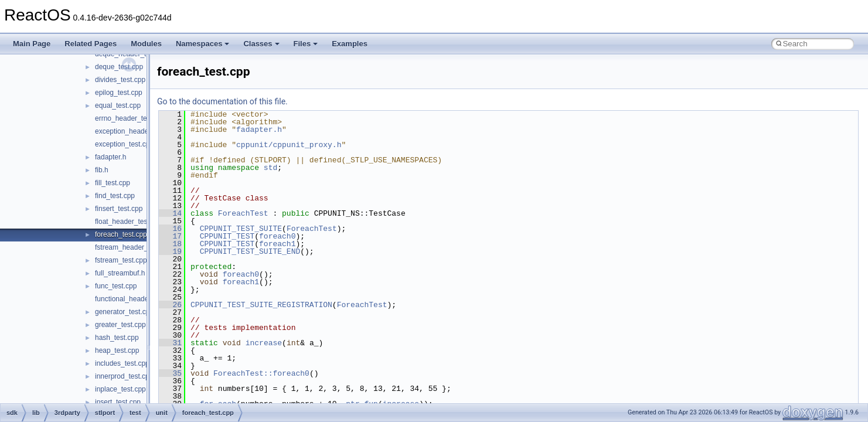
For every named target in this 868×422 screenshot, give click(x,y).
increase (264, 343)
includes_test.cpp (122, 363)
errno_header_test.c (126, 118)
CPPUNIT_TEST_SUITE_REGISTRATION (261, 305)
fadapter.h (110, 157)
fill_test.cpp (113, 183)
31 (170, 343)
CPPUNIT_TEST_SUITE (241, 229)
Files (306, 44)
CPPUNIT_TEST (227, 236)
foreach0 (277, 236)
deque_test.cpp (119, 67)
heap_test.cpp (117, 350)
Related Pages (91, 44)
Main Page (32, 44)
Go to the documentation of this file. (222, 101)
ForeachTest (243, 213)
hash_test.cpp (117, 338)
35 (170, 373)
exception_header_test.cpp (137, 131)
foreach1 (277, 244)
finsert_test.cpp (119, 209)
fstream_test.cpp (121, 260)
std (270, 168)
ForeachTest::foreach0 (261, 373)
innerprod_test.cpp (124, 376)
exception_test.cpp (124, 144)
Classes (261, 44)
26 (170, 305)
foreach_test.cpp (121, 234)
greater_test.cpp (120, 325)
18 (170, 244)
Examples (350, 44)
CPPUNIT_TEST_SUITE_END (250, 251)
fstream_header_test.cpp (134, 247)
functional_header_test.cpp (137, 299)
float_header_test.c (125, 222)
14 (170, 213)
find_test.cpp (115, 196)
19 (170, 251)
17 (170, 236)
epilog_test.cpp (119, 93)
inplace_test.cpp (120, 389)
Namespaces (203, 44)
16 (170, 229)
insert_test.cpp (118, 402)
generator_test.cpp (124, 312)
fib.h (102, 170)
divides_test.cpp (120, 80)
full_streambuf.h (120, 273)
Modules (146, 44)
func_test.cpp (116, 286)
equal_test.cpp (118, 105)
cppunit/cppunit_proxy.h (289, 145)
